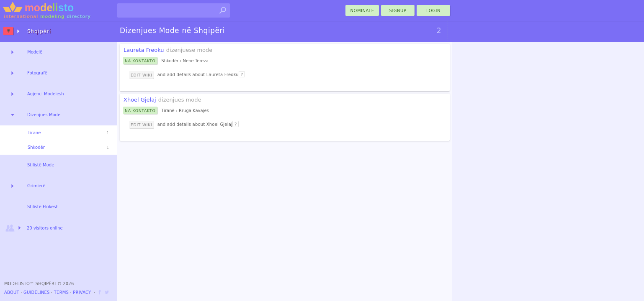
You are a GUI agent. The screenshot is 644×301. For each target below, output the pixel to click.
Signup (398, 11)
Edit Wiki (141, 75)
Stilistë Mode (41, 165)
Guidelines (37, 292)
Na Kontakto (140, 61)
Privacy (82, 292)
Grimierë (36, 186)
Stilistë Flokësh (43, 207)
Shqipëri (39, 31)
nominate (362, 11)
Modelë (35, 52)
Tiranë (34, 133)
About (12, 292)
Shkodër (36, 147)
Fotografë (37, 73)
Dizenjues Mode (44, 115)
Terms (61, 292)
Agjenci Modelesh (46, 94)
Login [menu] (433, 11)
